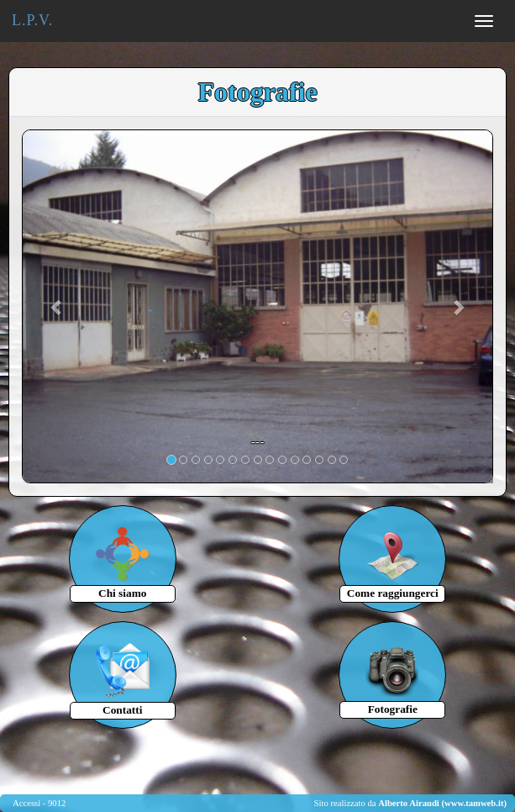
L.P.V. (32, 20)
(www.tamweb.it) (474, 803)
